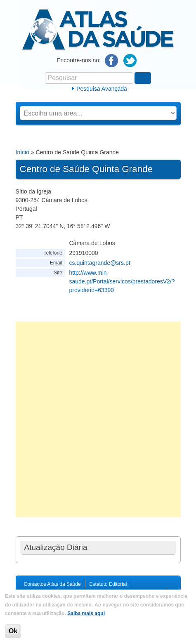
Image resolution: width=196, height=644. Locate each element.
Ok (13, 631)
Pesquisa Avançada (102, 89)
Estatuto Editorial (108, 584)
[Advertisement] (98, 419)
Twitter (130, 61)
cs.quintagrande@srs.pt (100, 263)
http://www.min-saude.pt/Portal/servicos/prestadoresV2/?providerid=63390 (122, 281)
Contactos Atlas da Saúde (52, 584)
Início (22, 152)
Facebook (112, 61)
